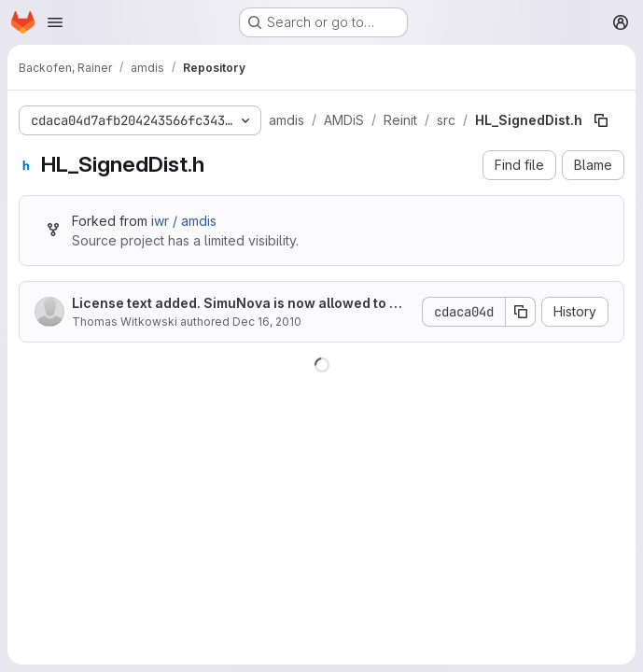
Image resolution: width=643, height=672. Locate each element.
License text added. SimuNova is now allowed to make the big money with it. (240, 304)
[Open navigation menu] (55, 22)
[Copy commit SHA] (521, 312)
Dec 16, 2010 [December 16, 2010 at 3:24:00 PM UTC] (267, 322)
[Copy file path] (601, 120)
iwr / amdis (184, 221)
